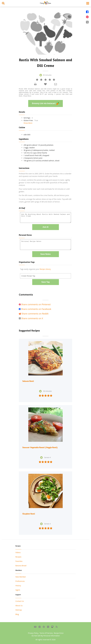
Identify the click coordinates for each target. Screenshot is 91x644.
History (18, 586)
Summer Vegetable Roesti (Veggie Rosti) (40, 447)
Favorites (19, 561)
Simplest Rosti (29, 514)
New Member (21, 577)
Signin (18, 590)
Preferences (20, 581)
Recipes (18, 557)
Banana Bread (21, 566)
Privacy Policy (33, 633)
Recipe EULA (59, 633)
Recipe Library (45, 269)
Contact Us (20, 601)
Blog (17, 614)
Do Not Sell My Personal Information (46, 636)
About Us (19, 606)
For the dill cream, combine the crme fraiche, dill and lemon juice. (44, 195)
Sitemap (19, 610)
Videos (18, 552)
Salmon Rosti (28, 381)
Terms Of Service (46, 633)
